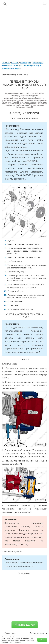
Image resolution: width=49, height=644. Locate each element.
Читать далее (25, 624)
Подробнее (17, 642)
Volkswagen (26, 63)
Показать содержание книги (15, 74)
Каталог (15, 63)
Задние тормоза (37, 633)
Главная (6, 63)
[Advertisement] (24, 34)
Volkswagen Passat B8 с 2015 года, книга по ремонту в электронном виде (23, 65)
